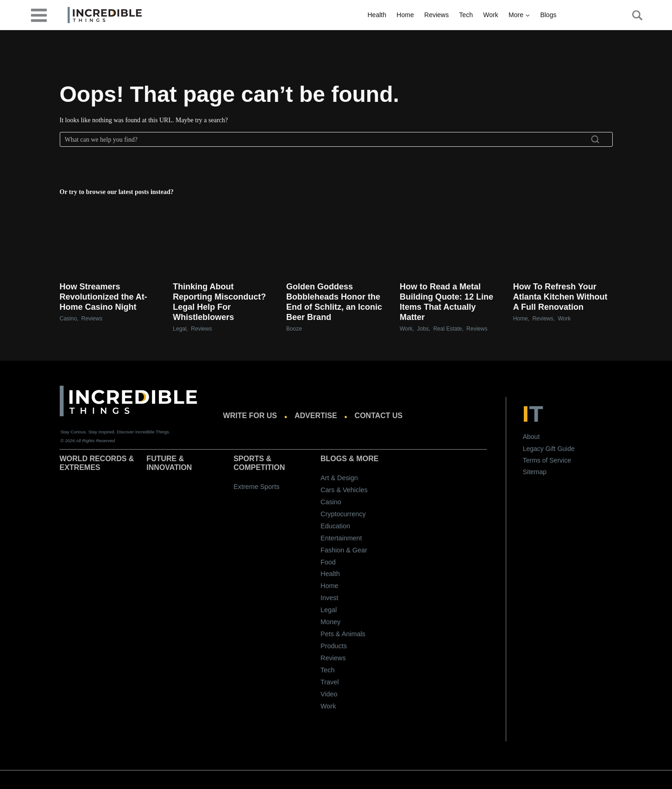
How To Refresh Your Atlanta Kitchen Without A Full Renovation (560, 297)
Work (490, 15)
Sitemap (535, 472)
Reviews (436, 15)
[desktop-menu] (39, 15)
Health (377, 15)
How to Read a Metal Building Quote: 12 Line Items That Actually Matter (446, 302)
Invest (329, 598)
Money (330, 622)
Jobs (423, 329)
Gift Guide (560, 449)
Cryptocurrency (343, 514)
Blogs (548, 15)
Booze (294, 329)
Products (334, 646)
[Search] (336, 139)
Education (335, 526)
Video (329, 694)
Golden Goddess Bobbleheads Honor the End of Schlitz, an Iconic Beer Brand (334, 302)
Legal (179, 329)
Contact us (379, 416)
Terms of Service (547, 460)
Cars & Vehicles (344, 490)
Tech (466, 15)
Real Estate (447, 329)
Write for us (250, 416)
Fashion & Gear (344, 550)
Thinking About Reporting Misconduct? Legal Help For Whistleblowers (219, 302)
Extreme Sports (256, 487)
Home (405, 15)
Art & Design (339, 478)
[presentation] (110, 237)
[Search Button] (632, 15)
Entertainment (341, 538)
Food (328, 562)
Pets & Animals (343, 634)
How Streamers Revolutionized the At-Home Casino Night (104, 297)
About (531, 437)
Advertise (316, 416)
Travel (330, 682)
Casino (68, 319)
